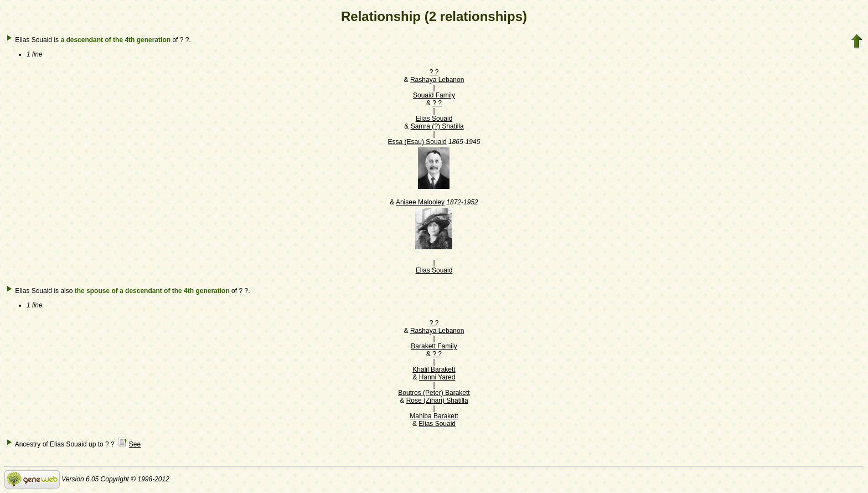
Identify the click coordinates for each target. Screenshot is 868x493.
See (135, 444)
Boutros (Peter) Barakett (434, 393)
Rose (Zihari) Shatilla (437, 400)
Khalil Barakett (434, 369)
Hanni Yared (437, 377)
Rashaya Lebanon (437, 80)
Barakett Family (434, 346)
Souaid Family (434, 95)
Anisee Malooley (420, 202)
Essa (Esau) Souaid (417, 142)
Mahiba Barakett (434, 416)
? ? (434, 72)
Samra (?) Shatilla (437, 126)
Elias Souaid (434, 119)
